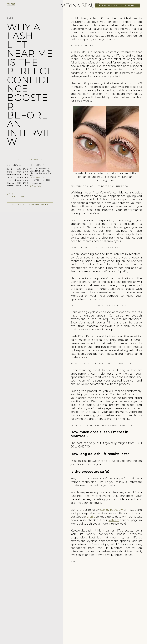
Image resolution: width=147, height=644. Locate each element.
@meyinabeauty (112, 510)
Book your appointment (117, 5)
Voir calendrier (15, 195)
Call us (35, 186)
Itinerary (37, 178)
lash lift (114, 520)
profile (91, 517)
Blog (10, 18)
